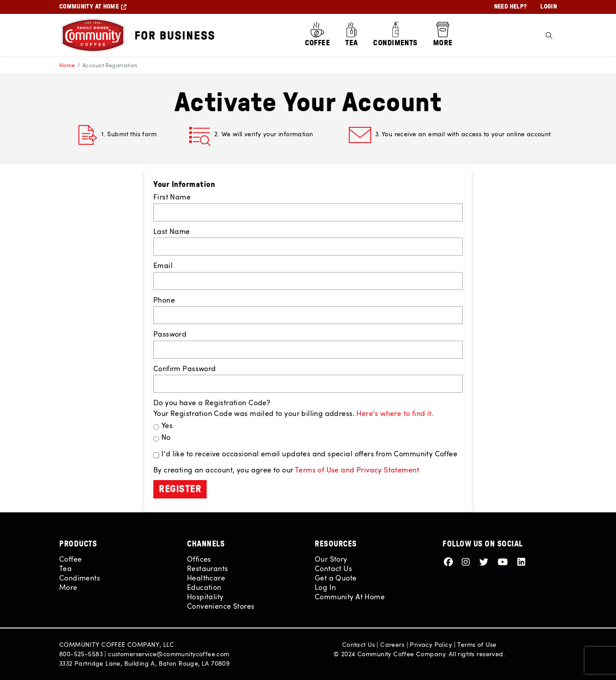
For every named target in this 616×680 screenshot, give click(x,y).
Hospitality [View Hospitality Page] (205, 597)
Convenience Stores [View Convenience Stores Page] (221, 606)
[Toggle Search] (549, 35)
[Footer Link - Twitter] (485, 561)
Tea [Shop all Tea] (65, 568)
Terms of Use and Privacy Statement (357, 470)
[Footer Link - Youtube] (504, 561)
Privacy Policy (431, 644)
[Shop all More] (443, 35)
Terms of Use (477, 644)
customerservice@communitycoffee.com (169, 654)
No (166, 437)
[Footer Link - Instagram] (467, 561)
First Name (172, 197)
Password (170, 334)
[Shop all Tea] (351, 35)
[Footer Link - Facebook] (449, 561)
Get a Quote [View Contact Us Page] (336, 578)
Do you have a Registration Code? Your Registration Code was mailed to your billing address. (293, 408)
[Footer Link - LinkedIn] (521, 561)
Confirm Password (185, 368)
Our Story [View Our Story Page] (331, 559)
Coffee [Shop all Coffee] (70, 559)
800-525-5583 (81, 654)
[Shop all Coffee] (318, 35)
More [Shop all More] (68, 587)
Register (180, 489)
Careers (392, 644)
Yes (167, 425)
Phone (164, 300)
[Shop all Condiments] (395, 35)
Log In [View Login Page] (325, 587)
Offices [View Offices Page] (199, 559)
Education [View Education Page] (204, 587)
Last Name (172, 231)
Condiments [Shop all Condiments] (80, 578)
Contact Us (358, 644)
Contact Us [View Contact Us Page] (333, 568)
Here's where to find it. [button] (395, 413)
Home (67, 65)
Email (163, 265)
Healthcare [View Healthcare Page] (206, 578)
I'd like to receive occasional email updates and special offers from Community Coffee (309, 454)
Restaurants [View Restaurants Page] (208, 568)
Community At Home (350, 597)
